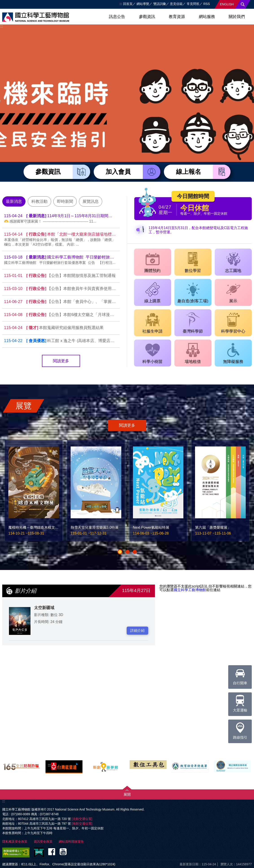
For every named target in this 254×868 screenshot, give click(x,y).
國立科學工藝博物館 (190, 590)
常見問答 (193, 4)
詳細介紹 (137, 631)
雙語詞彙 (160, 4)
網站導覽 (143, 4)
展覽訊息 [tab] (91, 201)
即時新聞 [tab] (65, 201)
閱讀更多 (61, 361)
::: (121, 4)
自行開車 (240, 675)
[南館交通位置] (82, 824)
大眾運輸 (240, 702)
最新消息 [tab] (14, 201)
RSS (207, 4)
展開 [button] (127, 794)
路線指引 (240, 729)
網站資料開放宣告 (71, 841)
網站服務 (207, 17)
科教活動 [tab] (39, 201)
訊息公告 (117, 17)
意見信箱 (176, 4)
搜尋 (243, 4)
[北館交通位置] (82, 819)
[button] (120, 552)
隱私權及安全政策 (15, 841)
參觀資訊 (147, 17)
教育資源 (177, 17)
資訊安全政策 (43, 841)
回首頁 (128, 4)
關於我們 (237, 17)
